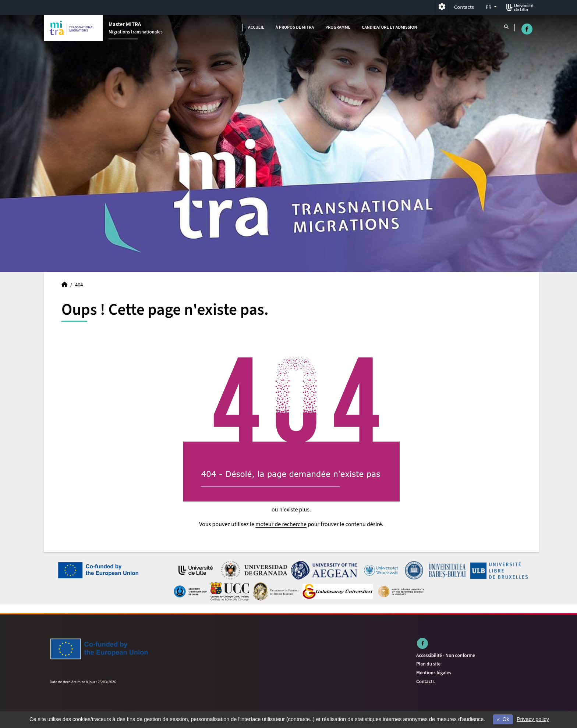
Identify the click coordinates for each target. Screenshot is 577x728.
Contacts (464, 7)
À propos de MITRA (295, 27)
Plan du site (428, 664)
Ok (503, 719)
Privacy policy (533, 719)
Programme (338, 27)
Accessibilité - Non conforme (446, 655)
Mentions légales (434, 673)
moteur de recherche (281, 524)
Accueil (256, 27)
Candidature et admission (389, 27)
